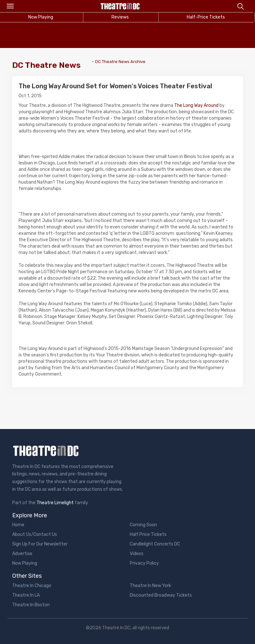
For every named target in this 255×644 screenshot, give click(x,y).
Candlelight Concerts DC (155, 544)
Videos (137, 554)
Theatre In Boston (31, 605)
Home (18, 525)
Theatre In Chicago (32, 586)
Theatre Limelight (55, 503)
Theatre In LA (26, 595)
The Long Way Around (196, 105)
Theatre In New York (150, 586)
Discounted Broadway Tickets (161, 595)
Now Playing (25, 563)
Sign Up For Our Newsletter (40, 544)
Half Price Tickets (148, 534)
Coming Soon (143, 525)
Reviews (120, 17)
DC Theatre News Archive (120, 62)
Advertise (22, 554)
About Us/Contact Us (35, 534)
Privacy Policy (144, 563)
